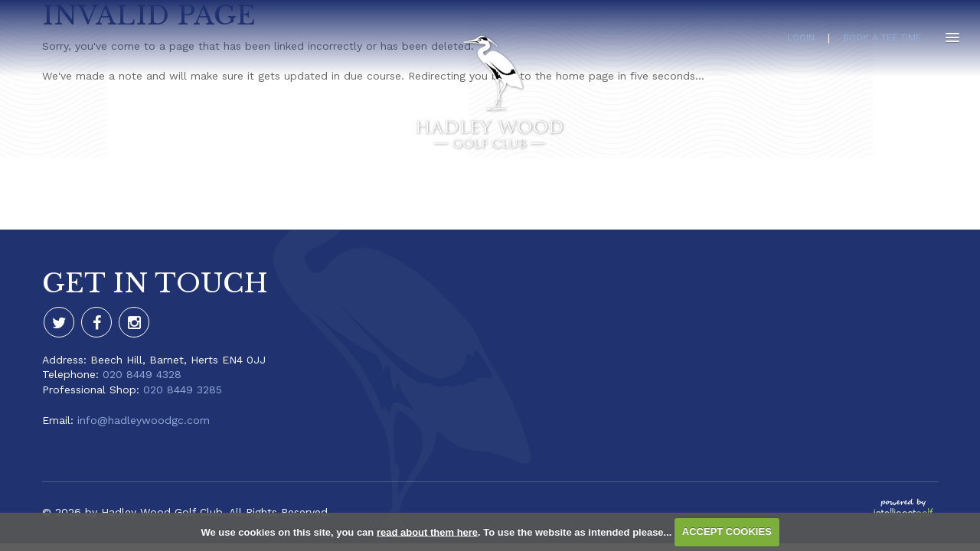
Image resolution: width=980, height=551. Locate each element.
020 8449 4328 (142, 374)
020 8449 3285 (183, 390)
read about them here (427, 531)
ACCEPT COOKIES (727, 531)
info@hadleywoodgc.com (144, 420)
